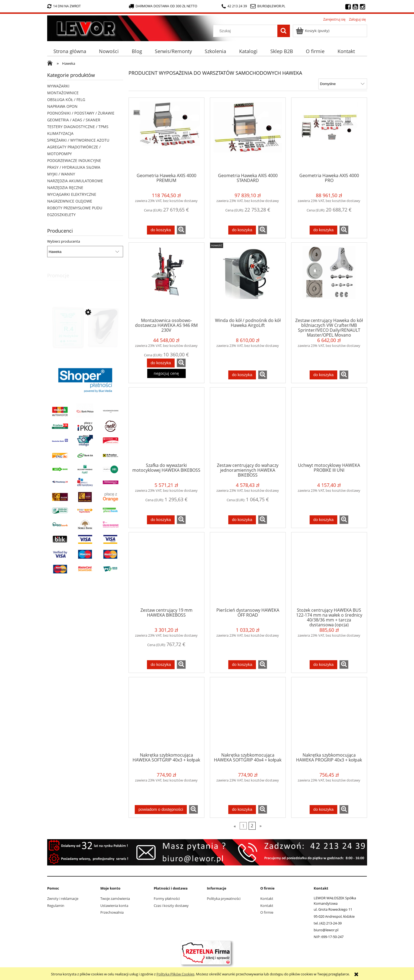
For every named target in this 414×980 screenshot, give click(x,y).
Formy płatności (167, 898)
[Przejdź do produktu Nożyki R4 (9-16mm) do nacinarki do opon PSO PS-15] (85, 337)
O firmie (267, 912)
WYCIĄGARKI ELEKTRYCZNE (72, 194)
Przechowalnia (112, 912)
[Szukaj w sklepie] (246, 31)
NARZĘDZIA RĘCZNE (65, 188)
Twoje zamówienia (115, 898)
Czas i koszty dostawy (171, 906)
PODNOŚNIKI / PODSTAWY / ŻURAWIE (81, 113)
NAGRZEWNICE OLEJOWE (70, 201)
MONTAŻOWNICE (63, 93)
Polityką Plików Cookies (175, 974)
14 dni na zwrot (64, 6)
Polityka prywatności (224, 898)
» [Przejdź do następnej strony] (261, 826)
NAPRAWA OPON (62, 106)
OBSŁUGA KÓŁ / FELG (66, 100)
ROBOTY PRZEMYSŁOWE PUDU (75, 208)
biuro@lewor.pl (271, 6)
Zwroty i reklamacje (63, 898)
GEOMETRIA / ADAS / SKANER (74, 120)
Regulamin (56, 906)
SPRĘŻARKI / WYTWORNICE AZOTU (78, 140)
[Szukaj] (284, 31)
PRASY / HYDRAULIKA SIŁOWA (74, 167)
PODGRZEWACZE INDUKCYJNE (74, 160)
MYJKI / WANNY (61, 174)
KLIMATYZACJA (60, 133)
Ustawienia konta (114, 906)
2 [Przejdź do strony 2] (252, 826)
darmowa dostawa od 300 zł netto (163, 6)
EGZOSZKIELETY (61, 215)
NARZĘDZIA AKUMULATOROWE (75, 181)
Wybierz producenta (64, 241)
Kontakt (267, 898)
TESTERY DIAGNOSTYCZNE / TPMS (78, 127)
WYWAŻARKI (58, 86)
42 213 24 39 (234, 6)
